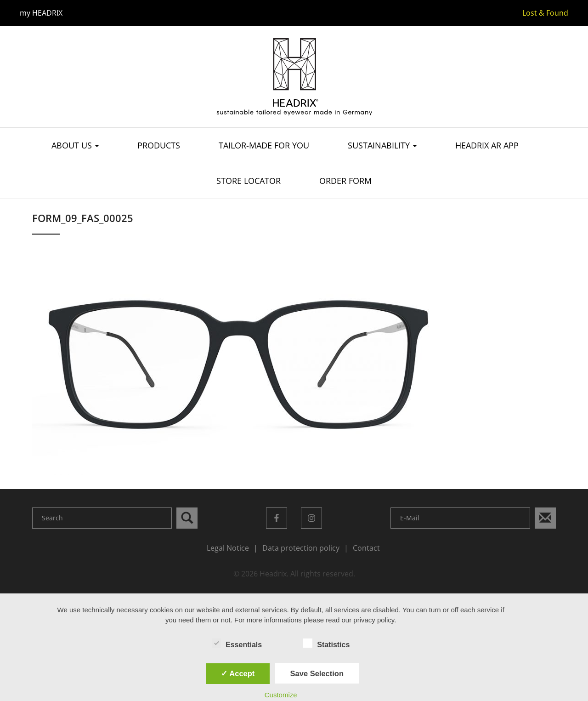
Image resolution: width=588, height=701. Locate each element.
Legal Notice (228, 548)
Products (159, 146)
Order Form (345, 181)
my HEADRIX (41, 13)
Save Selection (317, 673)
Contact (366, 548)
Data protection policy (301, 548)
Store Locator (249, 181)
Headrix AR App (487, 146)
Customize (281, 695)
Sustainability (382, 146)
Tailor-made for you (264, 146)
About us (75, 146)
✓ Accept (238, 673)
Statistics (326, 644)
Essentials (237, 644)
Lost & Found (545, 13)
